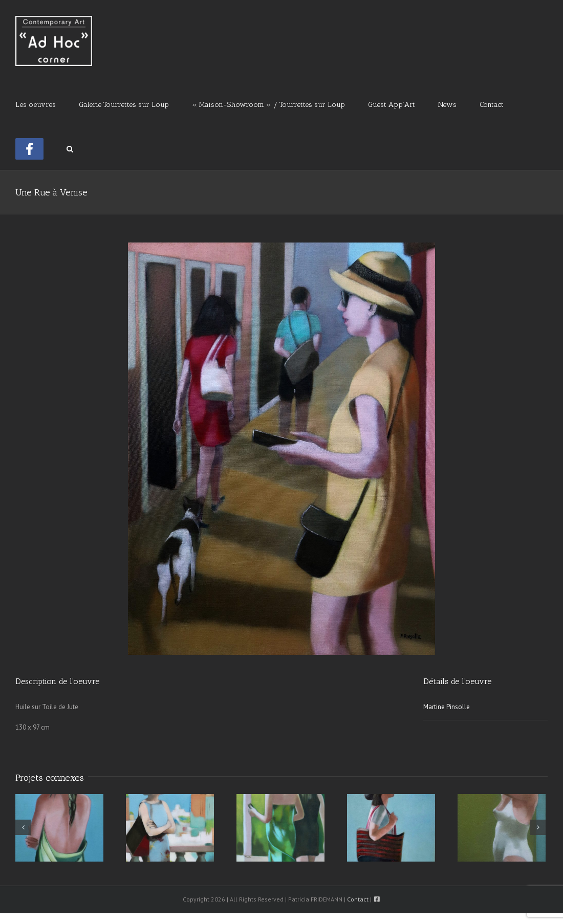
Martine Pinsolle (447, 707)
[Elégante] (391, 828)
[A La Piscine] (502, 828)
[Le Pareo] (59, 828)
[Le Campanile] (170, 828)
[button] (70, 148)
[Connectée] (280, 828)
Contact (358, 899)
